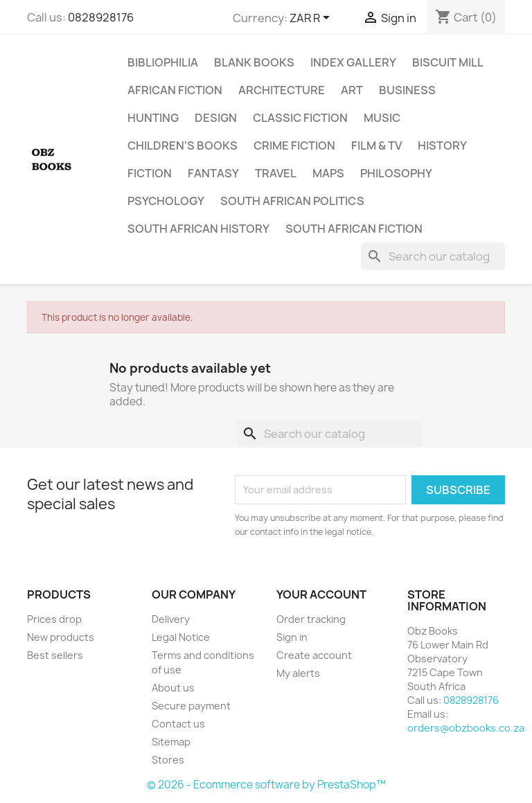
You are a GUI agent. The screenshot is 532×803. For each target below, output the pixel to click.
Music (382, 118)
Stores (168, 760)
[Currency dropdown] (312, 19)
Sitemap (171, 742)
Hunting (153, 118)
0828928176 (101, 17)
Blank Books (254, 62)
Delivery (171, 619)
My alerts (298, 673)
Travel (276, 173)
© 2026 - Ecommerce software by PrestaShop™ (266, 785)
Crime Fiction (294, 145)
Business (407, 90)
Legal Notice (181, 637)
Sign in (292, 637)
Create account (314, 655)
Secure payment (191, 706)
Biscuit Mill (448, 62)
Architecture (282, 90)
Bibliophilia (163, 62)
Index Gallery (353, 62)
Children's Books (183, 145)
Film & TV (376, 145)
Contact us (178, 724)
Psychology (166, 201)
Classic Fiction (300, 118)
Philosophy (396, 173)
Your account (321, 594)
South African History (198, 229)
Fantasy (213, 173)
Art (352, 90)
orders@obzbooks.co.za (466, 728)
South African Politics (292, 201)
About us (173, 688)
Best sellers (55, 655)
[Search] (433, 256)
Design (216, 118)
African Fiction (175, 90)
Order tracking (311, 619)
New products (61, 637)
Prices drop (54, 619)
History (442, 145)
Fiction (150, 173)
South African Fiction (354, 229)
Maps (328, 173)
